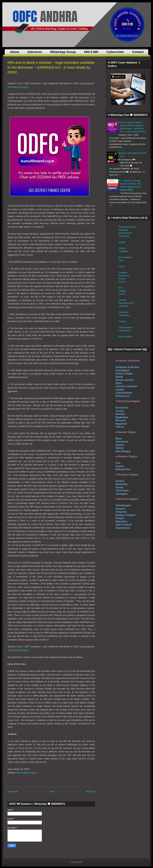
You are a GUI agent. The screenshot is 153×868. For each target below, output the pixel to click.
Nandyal (122, 291)
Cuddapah (123, 251)
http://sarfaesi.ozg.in (26, 773)
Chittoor (122, 248)
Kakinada (123, 273)
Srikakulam (124, 312)
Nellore (122, 294)
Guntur (122, 266)
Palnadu (122, 300)
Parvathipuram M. (127, 303)
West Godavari (125, 336)
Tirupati (122, 321)
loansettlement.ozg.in (18, 87)
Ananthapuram (125, 233)
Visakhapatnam (126, 327)
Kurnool (122, 282)
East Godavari (125, 257)
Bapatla (122, 242)
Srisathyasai (124, 315)
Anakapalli (123, 230)
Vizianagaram (125, 330)
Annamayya (124, 236)
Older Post (90, 792)
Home (52, 792)
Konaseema (124, 276)
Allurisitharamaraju (127, 227)
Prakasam (123, 306)
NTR (121, 288)
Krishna (122, 279)
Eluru (121, 260)
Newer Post (13, 792)
